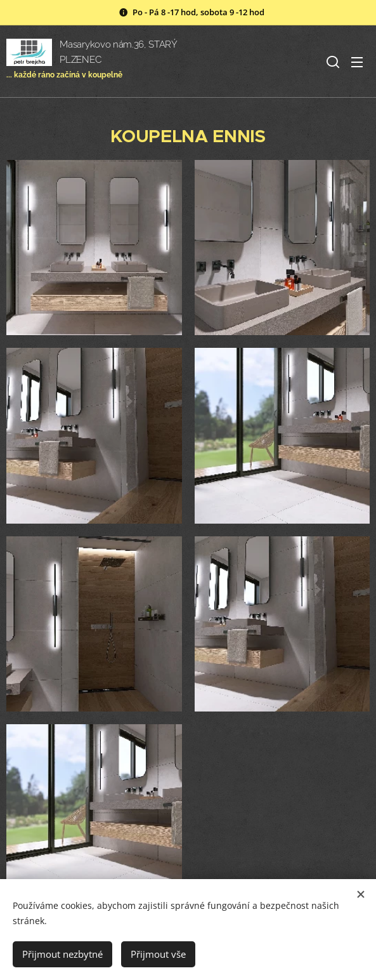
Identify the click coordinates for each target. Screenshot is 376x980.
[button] (332, 62)
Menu (357, 62)
